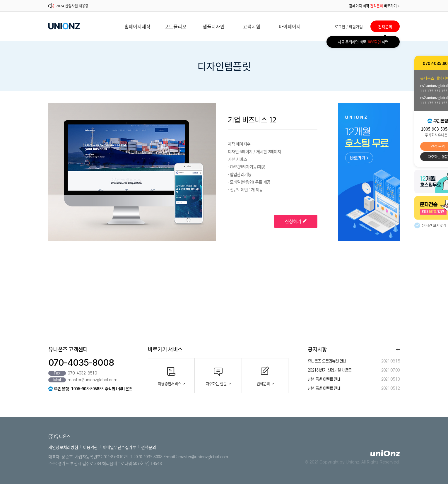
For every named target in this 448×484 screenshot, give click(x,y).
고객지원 (252, 26)
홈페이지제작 (137, 26)
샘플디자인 (214, 26)
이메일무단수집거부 (119, 447)
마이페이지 (290, 26)
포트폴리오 (176, 26)
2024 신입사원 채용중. (73, 6)
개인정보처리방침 (63, 447)
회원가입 (356, 26)
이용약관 (90, 447)
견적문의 (385, 26)
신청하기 (296, 221)
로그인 (340, 26)
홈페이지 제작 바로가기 (374, 6)
